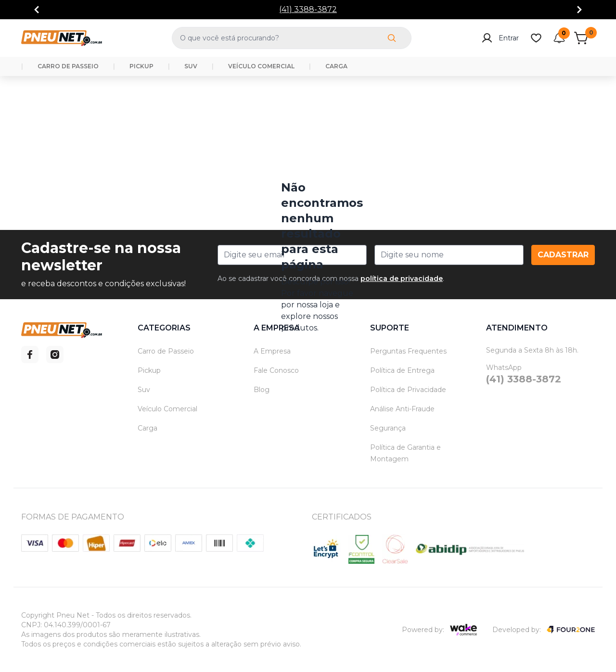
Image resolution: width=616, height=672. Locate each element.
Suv (144, 390)
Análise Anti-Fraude (402, 409)
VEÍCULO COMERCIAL (261, 66)
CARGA (336, 66)
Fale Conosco (276, 370)
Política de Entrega (402, 370)
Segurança (388, 428)
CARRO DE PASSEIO (68, 66)
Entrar (500, 38)
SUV (191, 66)
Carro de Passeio (166, 351)
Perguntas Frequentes (408, 351)
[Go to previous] (37, 10)
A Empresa (272, 351)
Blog (262, 390)
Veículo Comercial (167, 409)
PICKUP (141, 66)
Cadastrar (563, 255)
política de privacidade (402, 279)
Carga (148, 428)
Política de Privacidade (408, 390)
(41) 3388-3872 (308, 9)
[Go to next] (579, 10)
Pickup (149, 370)
